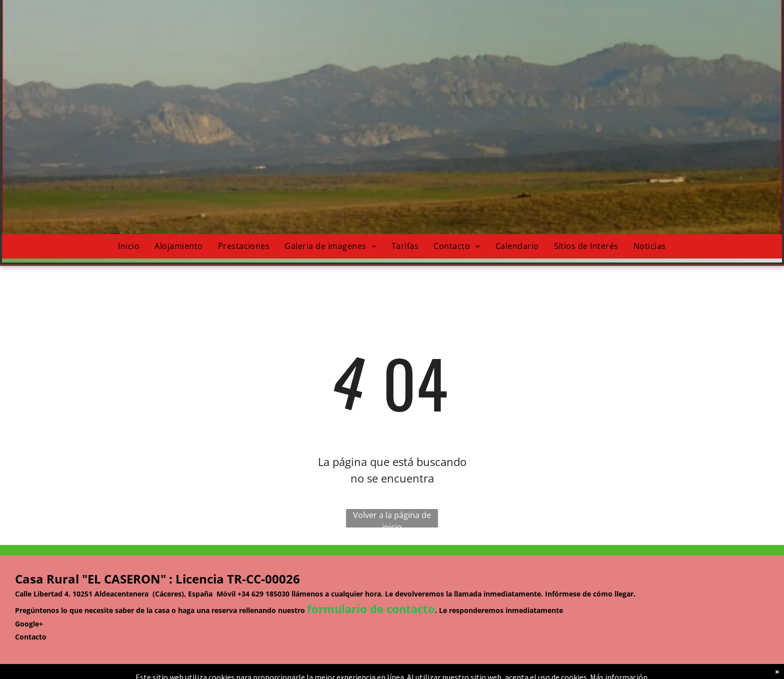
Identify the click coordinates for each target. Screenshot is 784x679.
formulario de (345, 608)
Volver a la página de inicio (392, 518)
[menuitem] (129, 246)
